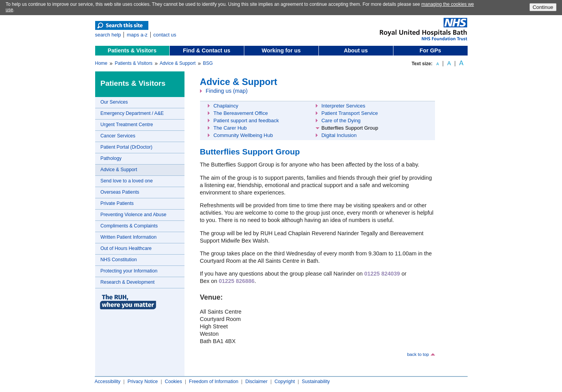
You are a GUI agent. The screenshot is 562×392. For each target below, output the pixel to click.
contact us (165, 35)
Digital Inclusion (339, 135)
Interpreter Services (344, 106)
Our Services (114, 102)
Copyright (285, 382)
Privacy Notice (143, 382)
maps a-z (137, 35)
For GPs (430, 50)
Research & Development (128, 282)
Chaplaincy (226, 106)
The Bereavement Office (241, 113)
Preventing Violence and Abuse (134, 215)
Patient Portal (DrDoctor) (127, 147)
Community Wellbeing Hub (243, 135)
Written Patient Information (129, 237)
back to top (418, 354)
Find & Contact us (207, 50)
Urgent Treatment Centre (127, 125)
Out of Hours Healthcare (126, 248)
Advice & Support (178, 63)
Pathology (111, 158)
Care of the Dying (341, 121)
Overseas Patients (120, 192)
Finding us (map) (227, 91)
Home (101, 63)
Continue (543, 7)
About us (356, 50)
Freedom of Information (213, 382)
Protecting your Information (129, 271)
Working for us (281, 50)
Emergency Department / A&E (132, 113)
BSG (208, 63)
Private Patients (117, 203)
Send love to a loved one (127, 181)
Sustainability (316, 382)
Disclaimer (257, 382)
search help (108, 35)
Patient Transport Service (350, 113)
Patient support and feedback (246, 121)
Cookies (173, 382)
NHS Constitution (119, 260)
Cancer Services (118, 136)
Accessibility (108, 382)
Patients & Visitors (132, 50)
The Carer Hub (230, 128)
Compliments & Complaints (129, 226)
